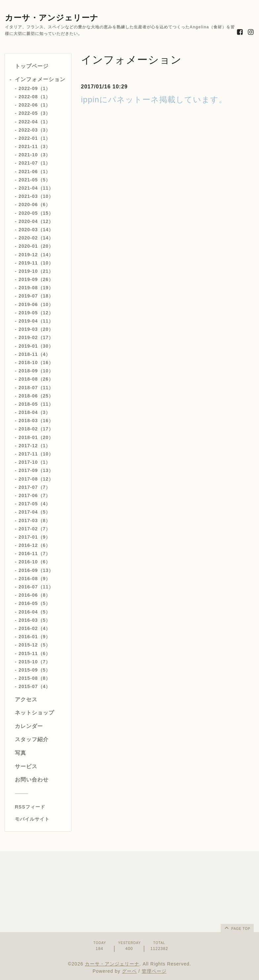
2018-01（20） (36, 437)
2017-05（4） (35, 504)
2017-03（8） (35, 521)
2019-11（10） (36, 263)
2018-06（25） (36, 396)
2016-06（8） (35, 595)
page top (237, 928)
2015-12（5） (35, 645)
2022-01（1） (35, 138)
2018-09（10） (36, 371)
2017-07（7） (35, 487)
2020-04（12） (36, 221)
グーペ (129, 971)
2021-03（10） (36, 196)
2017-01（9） (35, 537)
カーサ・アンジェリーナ (52, 18)
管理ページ (154, 971)
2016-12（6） (35, 545)
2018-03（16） (36, 421)
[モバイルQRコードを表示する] (40, 819)
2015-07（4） (35, 686)
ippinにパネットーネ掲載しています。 (154, 99)
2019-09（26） (36, 279)
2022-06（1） (35, 105)
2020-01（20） (36, 246)
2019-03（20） (36, 329)
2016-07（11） (36, 587)
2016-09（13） (36, 570)
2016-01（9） (35, 637)
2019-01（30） (36, 346)
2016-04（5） (35, 612)
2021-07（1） (35, 163)
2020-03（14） (36, 230)
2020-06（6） (35, 205)
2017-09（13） (36, 470)
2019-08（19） (36, 288)
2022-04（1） (35, 122)
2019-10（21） (36, 271)
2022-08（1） (35, 97)
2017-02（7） (35, 529)
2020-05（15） (36, 213)
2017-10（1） (35, 462)
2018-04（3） (35, 412)
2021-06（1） (35, 172)
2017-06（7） (35, 495)
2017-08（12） (36, 479)
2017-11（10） (36, 454)
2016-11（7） (35, 553)
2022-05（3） (35, 113)
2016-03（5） (35, 620)
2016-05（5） (35, 603)
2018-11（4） (35, 354)
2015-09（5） (35, 670)
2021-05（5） (35, 180)
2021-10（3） (35, 155)
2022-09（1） (35, 88)
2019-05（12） (36, 313)
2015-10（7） (35, 662)
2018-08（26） (36, 379)
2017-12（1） (35, 446)
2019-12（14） (36, 255)
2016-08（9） (35, 579)
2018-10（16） (36, 363)
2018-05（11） (36, 404)
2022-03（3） (35, 130)
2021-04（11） (36, 188)
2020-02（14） (36, 238)
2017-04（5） (35, 512)
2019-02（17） (36, 337)
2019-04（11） (36, 321)
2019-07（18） (36, 296)
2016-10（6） (35, 562)
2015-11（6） (35, 653)
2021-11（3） (35, 146)
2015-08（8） (35, 678)
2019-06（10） (36, 304)
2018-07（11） (36, 388)
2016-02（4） (35, 628)
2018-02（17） (36, 429)
